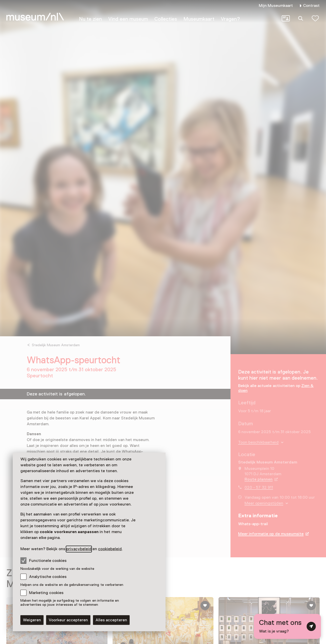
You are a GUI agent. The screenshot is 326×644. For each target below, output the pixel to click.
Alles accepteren (111, 620)
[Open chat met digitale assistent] (287, 626)
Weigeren (32, 620)
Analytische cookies (48, 577)
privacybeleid (79, 549)
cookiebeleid (110, 549)
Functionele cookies (43, 560)
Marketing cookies (46, 593)
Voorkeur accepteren (68, 620)
